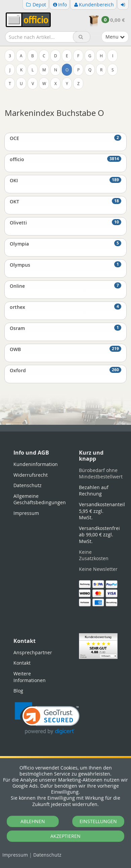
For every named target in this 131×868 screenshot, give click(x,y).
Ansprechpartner (33, 652)
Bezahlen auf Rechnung (94, 491)
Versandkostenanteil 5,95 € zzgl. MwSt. (102, 511)
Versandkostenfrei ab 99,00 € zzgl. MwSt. (99, 535)
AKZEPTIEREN (65, 836)
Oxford (65, 370)
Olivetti (65, 222)
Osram (65, 328)
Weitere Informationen (30, 677)
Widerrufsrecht (31, 475)
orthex (65, 307)
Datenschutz (47, 855)
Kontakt (22, 663)
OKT (65, 201)
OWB (65, 349)
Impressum (15, 855)
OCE (65, 138)
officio (65, 159)
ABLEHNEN (33, 821)
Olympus (65, 265)
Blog (18, 691)
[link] (47, 718)
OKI (65, 180)
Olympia (65, 244)
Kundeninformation (36, 464)
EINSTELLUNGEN (98, 821)
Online (65, 286)
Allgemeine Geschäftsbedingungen (40, 499)
